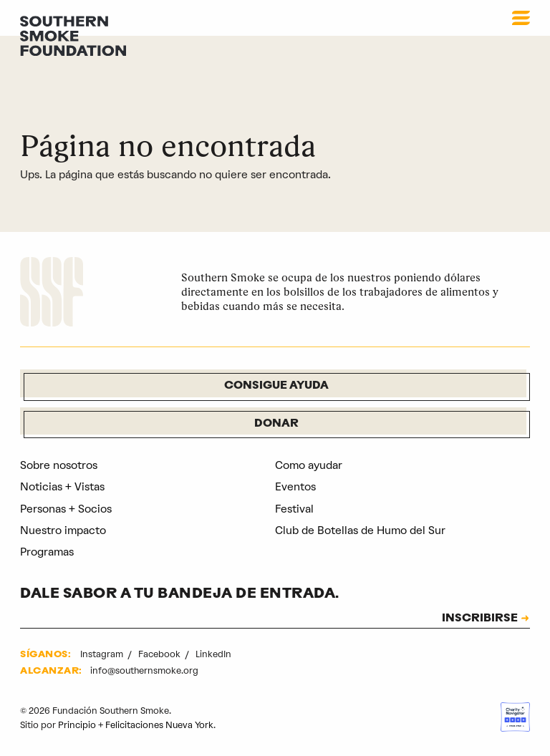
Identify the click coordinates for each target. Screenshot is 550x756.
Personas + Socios (66, 509)
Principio (77, 725)
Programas (47, 552)
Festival (294, 509)
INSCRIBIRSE (480, 619)
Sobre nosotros (59, 465)
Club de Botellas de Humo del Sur (360, 530)
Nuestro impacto (63, 530)
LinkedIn (213, 654)
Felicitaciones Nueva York (159, 725)
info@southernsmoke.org (144, 670)
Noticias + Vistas (62, 487)
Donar (276, 424)
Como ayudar (309, 465)
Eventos (295, 487)
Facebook (160, 654)
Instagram (103, 654)
